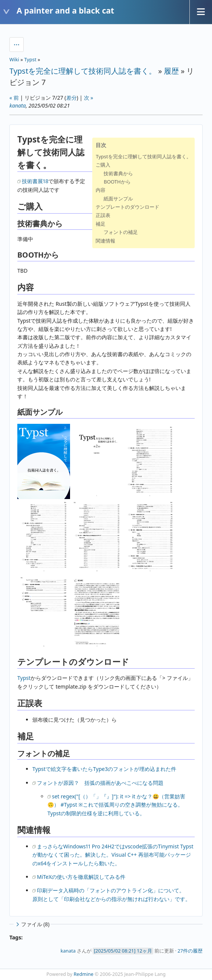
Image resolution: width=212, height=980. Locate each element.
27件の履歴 (190, 951)
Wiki (14, 59)
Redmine (84, 974)
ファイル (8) (32, 924)
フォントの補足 (121, 232)
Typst (30, 59)
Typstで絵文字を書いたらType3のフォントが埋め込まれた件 (104, 769)
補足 (101, 224)
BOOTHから (117, 182)
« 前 (14, 98)
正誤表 (103, 215)
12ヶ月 (144, 951)
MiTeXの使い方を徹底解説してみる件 (81, 877)
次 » (89, 98)
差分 (72, 98)
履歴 (171, 71)
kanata (18, 105)
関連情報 (105, 241)
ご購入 (103, 165)
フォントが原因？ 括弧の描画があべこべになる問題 (100, 783)
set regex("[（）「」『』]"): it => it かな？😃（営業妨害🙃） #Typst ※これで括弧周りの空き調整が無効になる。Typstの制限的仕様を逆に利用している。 (116, 805)
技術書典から (118, 173)
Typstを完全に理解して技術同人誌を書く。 (83, 71)
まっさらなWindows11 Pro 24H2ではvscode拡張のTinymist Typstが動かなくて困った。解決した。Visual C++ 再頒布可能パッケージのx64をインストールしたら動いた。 (113, 855)
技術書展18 (35, 181)
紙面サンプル (118, 199)
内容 (101, 190)
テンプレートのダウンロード (127, 207)
